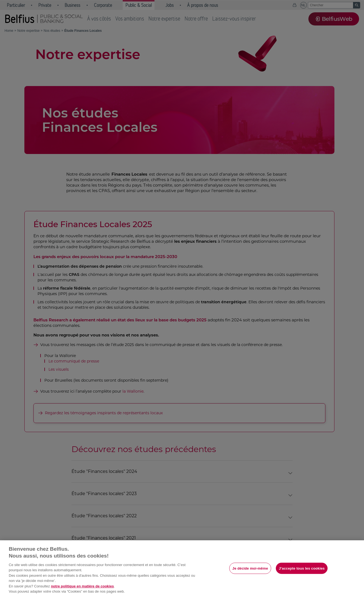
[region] (182, 569)
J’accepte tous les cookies (302, 568)
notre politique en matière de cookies (82, 586)
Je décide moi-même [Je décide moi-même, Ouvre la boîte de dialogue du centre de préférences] (250, 568)
